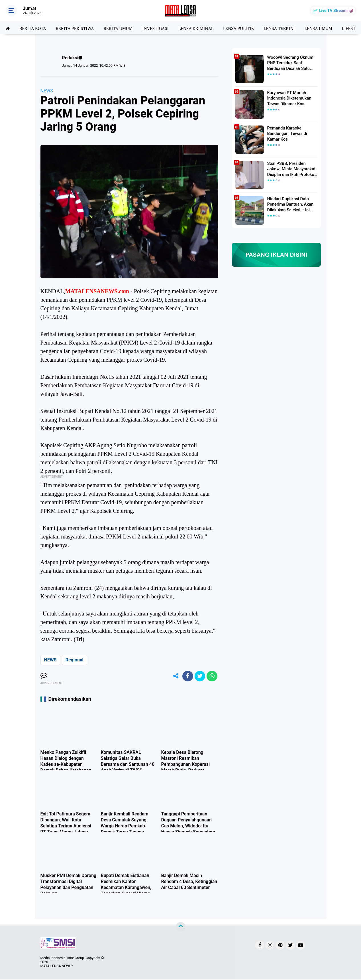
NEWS (47, 91)
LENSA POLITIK (248, 28)
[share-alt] (173, 677)
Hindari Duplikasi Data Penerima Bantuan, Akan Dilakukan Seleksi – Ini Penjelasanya (289, 204)
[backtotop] (181, 928)
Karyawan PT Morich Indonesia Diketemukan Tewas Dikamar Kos (288, 98)
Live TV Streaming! (336, 11)
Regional (75, 660)
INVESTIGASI (162, 28)
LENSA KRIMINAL (204, 28)
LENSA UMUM (331, 28)
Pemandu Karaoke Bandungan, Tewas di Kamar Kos (286, 133)
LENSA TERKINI (291, 28)
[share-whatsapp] (212, 677)
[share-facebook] (186, 677)
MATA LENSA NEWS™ (57, 967)
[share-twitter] (199, 677)
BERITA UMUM (123, 28)
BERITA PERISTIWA (78, 28)
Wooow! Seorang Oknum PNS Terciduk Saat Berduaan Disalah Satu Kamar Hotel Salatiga (289, 63)
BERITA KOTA (34, 28)
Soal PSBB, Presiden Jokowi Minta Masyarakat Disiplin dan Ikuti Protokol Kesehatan (290, 169)
